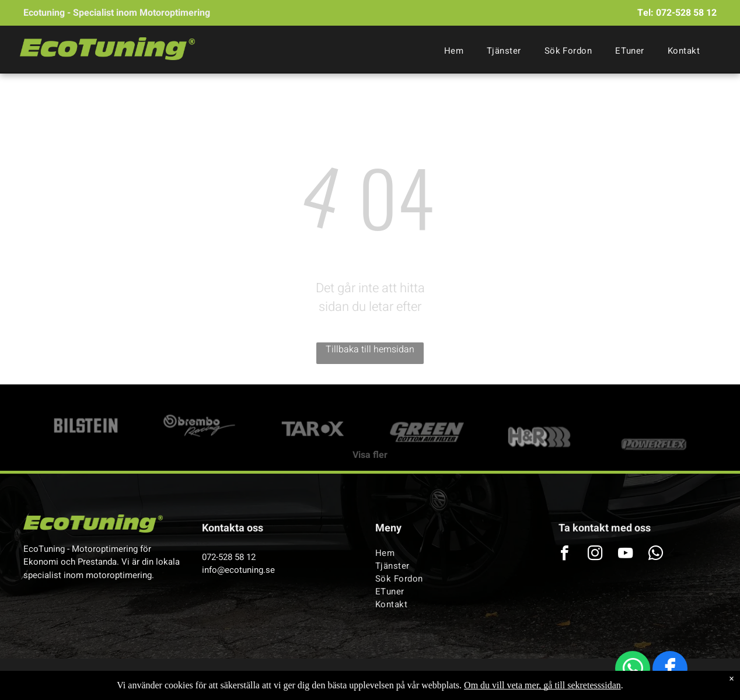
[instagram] (595, 554)
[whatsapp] (633, 670)
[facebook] (670, 670)
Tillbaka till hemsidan (370, 349)
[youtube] (626, 554)
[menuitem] (454, 51)
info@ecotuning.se (238, 570)
